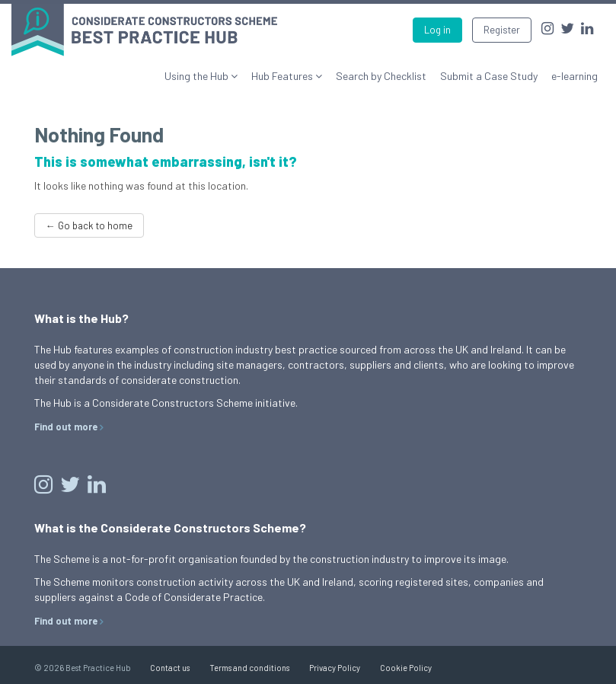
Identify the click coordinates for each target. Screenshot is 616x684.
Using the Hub (198, 76)
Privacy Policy (335, 668)
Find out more (66, 427)
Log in (437, 30)
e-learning (575, 76)
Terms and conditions (249, 668)
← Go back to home (89, 225)
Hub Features (283, 76)
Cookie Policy (406, 668)
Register (502, 30)
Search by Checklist (381, 76)
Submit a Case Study (489, 76)
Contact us (170, 668)
